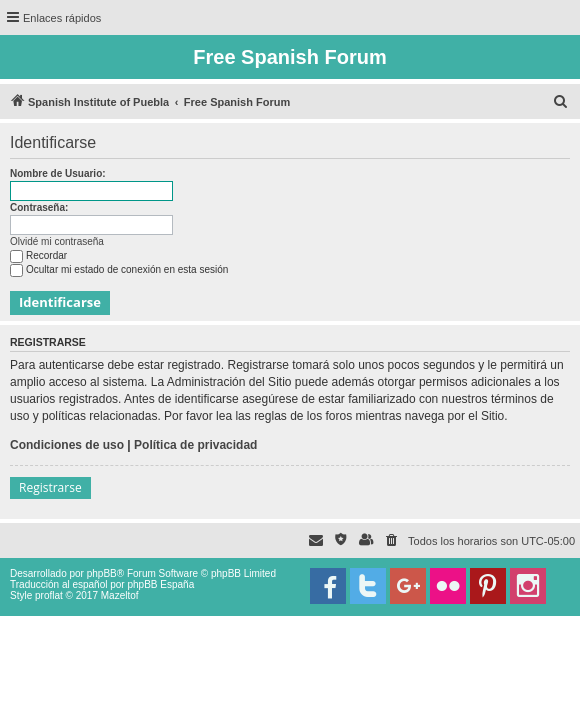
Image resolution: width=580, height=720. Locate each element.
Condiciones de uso (67, 445)
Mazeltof (120, 595)
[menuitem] (561, 102)
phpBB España (160, 584)
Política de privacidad (195, 445)
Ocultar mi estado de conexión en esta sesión (119, 269)
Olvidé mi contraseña (57, 241)
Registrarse (50, 487)
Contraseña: (39, 207)
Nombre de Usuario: (58, 173)
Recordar (38, 255)
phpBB (102, 573)
